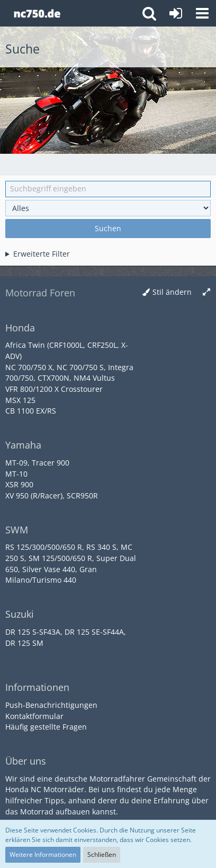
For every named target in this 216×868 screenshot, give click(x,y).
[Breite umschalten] (206, 292)
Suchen (108, 228)
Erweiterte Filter (42, 254)
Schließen (102, 854)
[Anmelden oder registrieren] (176, 13)
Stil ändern (172, 292)
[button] (202, 13)
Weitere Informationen (43, 854)
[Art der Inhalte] (108, 208)
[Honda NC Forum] (37, 13)
